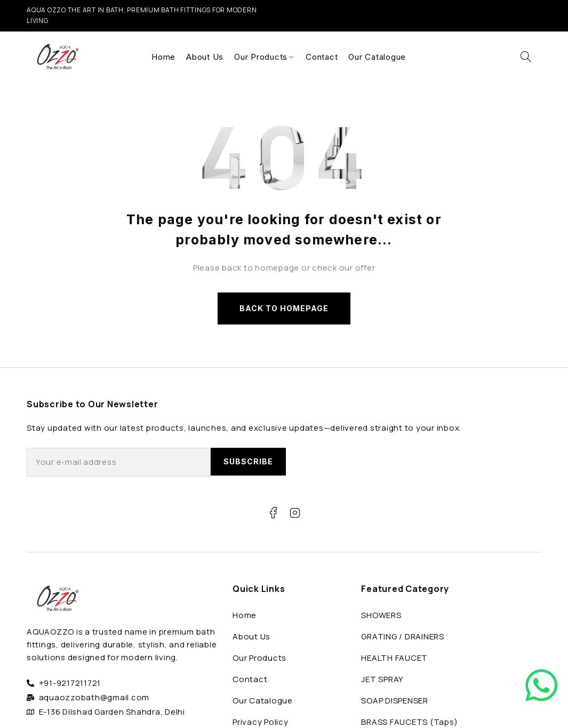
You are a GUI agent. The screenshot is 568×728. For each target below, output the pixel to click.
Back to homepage (284, 308)
